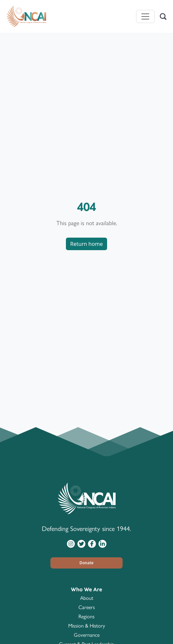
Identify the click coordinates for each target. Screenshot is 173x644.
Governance (87, 635)
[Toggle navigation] (145, 16)
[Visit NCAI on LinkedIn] (102, 543)
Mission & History (87, 626)
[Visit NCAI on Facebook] (92, 543)
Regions (86, 616)
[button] (86, 563)
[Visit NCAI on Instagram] (71, 543)
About (87, 598)
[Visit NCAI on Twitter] (81, 543)
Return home (86, 244)
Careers (87, 607)
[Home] (26, 16)
